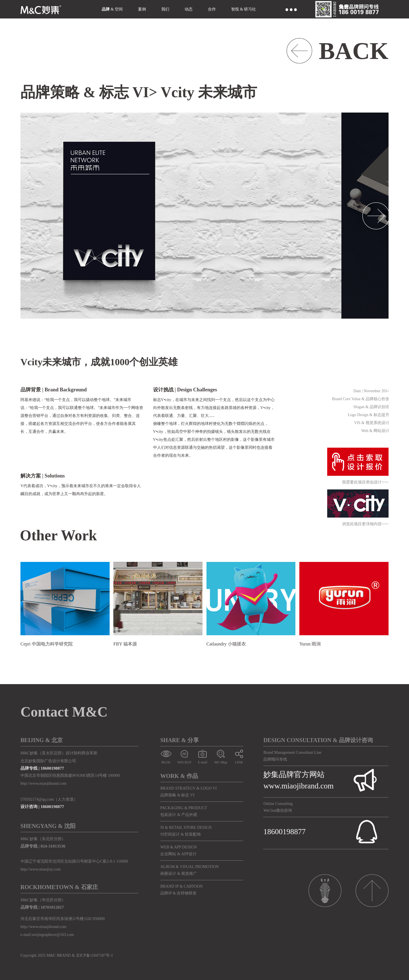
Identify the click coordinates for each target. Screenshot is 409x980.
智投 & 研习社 (244, 9)
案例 (142, 9)
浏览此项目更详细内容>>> (365, 524)
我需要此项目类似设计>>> (365, 482)
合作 (212, 9)
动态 (189, 9)
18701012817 (52, 907)
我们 (165, 9)
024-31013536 (53, 846)
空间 (119, 9)
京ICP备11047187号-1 (94, 955)
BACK (354, 51)
